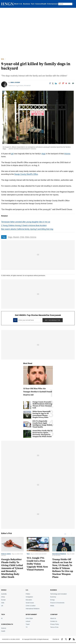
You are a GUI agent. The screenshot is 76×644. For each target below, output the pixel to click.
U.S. (21, 4)
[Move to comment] (73, 83)
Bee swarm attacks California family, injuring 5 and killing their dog (27, 229)
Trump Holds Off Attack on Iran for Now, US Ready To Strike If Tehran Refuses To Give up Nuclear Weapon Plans (63, 568)
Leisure (28, 621)
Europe (3, 600)
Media (52, 606)
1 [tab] (65, 534)
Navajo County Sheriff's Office (26, 174)
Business (27, 4)
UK (2, 606)
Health (3, 631)
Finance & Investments (57, 603)
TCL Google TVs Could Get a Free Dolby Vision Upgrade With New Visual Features (37, 564)
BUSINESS (54, 590)
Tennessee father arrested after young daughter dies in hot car (26, 222)
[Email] (69, 83)
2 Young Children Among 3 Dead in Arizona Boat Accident (24, 225)
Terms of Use (54, 627)
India (3, 603)
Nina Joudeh (15, 82)
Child (22, 237)
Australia (4, 594)
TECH (3, 614)
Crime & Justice (6, 554)
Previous (69, 534)
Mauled (16, 237)
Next (73, 534)
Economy (53, 597)
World (16, 4)
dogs (44, 154)
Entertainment (53, 4)
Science (4, 628)
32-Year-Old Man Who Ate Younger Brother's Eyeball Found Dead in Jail (38, 392)
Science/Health (41, 4)
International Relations (59, 554)
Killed (27, 237)
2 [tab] (67, 534)
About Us (53, 618)
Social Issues (30, 603)
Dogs (10, 237)
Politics (28, 594)
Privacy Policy (55, 624)
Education (29, 600)
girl (12, 154)
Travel (28, 624)
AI (2, 618)
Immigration (29, 597)
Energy (52, 600)
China (3, 597)
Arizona (67, 154)
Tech (33, 4)
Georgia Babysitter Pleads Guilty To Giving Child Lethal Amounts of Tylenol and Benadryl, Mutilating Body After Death (12, 568)
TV (27, 627)
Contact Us (54, 621)
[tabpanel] (38, 555)
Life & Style (29, 618)
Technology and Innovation (59, 594)
